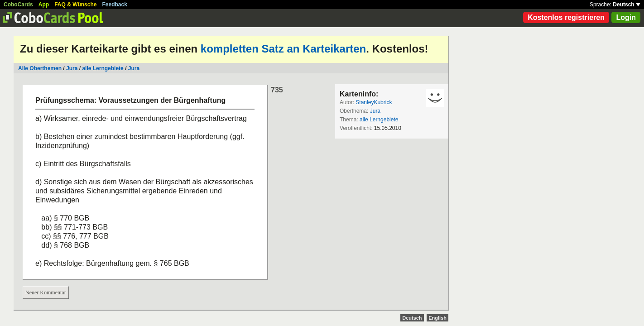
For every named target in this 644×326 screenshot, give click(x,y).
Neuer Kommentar (46, 292)
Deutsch (627, 5)
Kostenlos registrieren (566, 17)
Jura (72, 68)
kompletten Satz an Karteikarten (283, 49)
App (44, 5)
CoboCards (18, 5)
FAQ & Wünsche (75, 5)
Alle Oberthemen (40, 68)
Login (626, 17)
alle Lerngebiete (103, 68)
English (437, 318)
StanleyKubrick (374, 102)
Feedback (115, 5)
